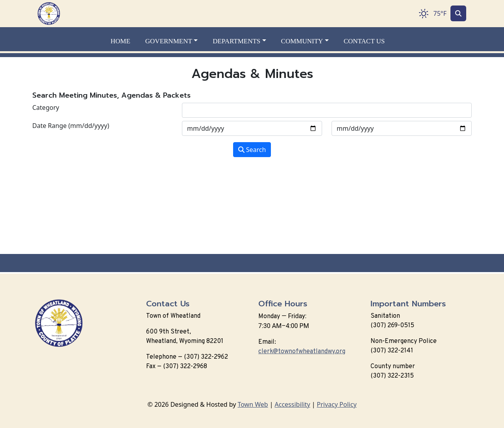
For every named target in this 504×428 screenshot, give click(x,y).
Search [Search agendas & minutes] (252, 150)
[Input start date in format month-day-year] (252, 128)
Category (46, 107)
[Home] (49, 14)
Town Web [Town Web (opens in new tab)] (253, 404)
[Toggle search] (458, 13)
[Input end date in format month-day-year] (402, 128)
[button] (176, 41)
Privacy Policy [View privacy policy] (337, 404)
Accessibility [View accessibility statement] (293, 404)
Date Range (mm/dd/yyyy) (71, 126)
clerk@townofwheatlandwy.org (302, 352)
